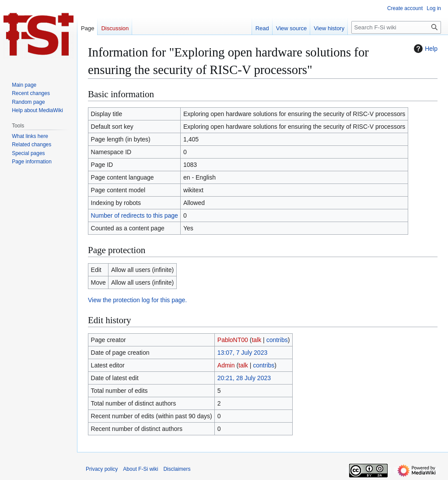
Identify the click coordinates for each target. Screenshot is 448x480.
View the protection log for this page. (137, 300)
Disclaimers (177, 469)
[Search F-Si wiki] (396, 27)
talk (256, 340)
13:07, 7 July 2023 (242, 353)
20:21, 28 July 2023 (244, 378)
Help (425, 49)
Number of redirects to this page (135, 215)
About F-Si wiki (140, 469)
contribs (277, 340)
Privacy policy (102, 469)
